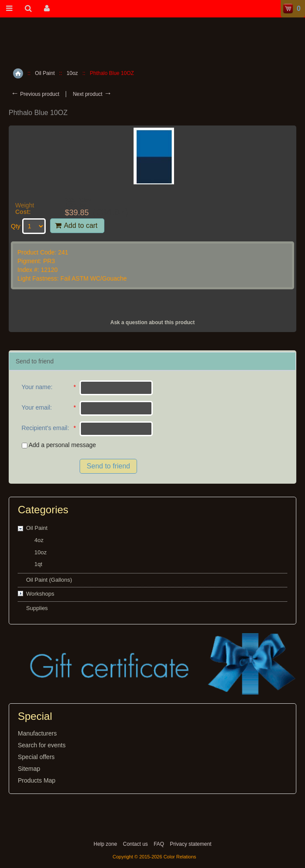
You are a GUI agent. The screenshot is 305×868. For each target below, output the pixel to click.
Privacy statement (191, 844)
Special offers (36, 757)
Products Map (37, 780)
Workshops (40, 594)
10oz (72, 73)
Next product (92, 94)
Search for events (42, 745)
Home (18, 73)
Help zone (105, 844)
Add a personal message (59, 445)
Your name (36, 387)
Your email (36, 407)
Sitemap (29, 769)
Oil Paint (45, 73)
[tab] (152, 361)
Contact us (135, 844)
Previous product (35, 94)
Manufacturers (37, 733)
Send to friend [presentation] (35, 361)
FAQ (159, 844)
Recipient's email (45, 428)
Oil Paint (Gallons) (49, 580)
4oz (39, 540)
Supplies (37, 608)
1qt (38, 564)
